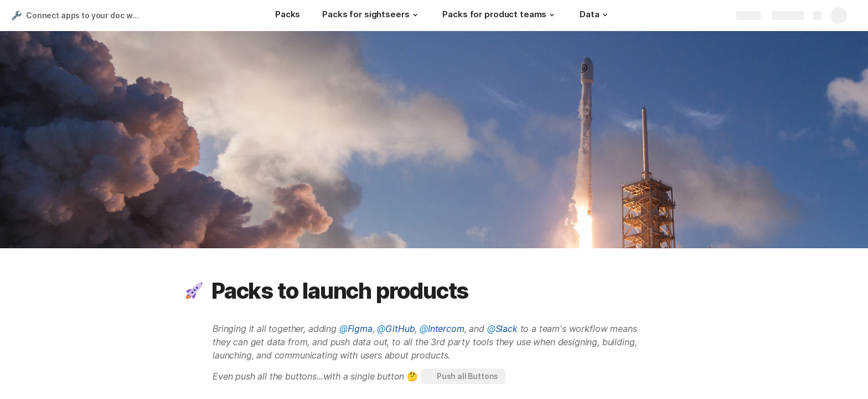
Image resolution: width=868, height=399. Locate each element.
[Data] (595, 16)
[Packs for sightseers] (371, 16)
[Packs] (288, 16)
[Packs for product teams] (500, 16)
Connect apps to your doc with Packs (85, 15)
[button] (415, 15)
